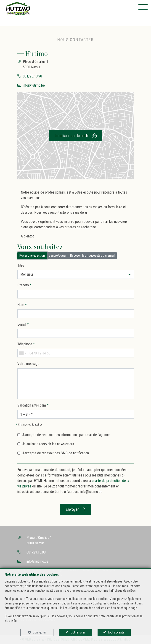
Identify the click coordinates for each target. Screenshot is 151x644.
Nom (22, 305)
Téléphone (26, 344)
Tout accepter (117, 632)
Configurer (39, 632)
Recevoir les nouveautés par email (92, 255)
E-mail (23, 324)
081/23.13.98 (32, 76)
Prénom (24, 285)
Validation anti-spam (33, 405)
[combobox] (23, 353)
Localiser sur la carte (76, 136)
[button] (76, 274)
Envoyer (76, 509)
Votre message (28, 364)
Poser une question (32, 255)
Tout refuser (77, 632)
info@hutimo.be (34, 85)
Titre (21, 265)
